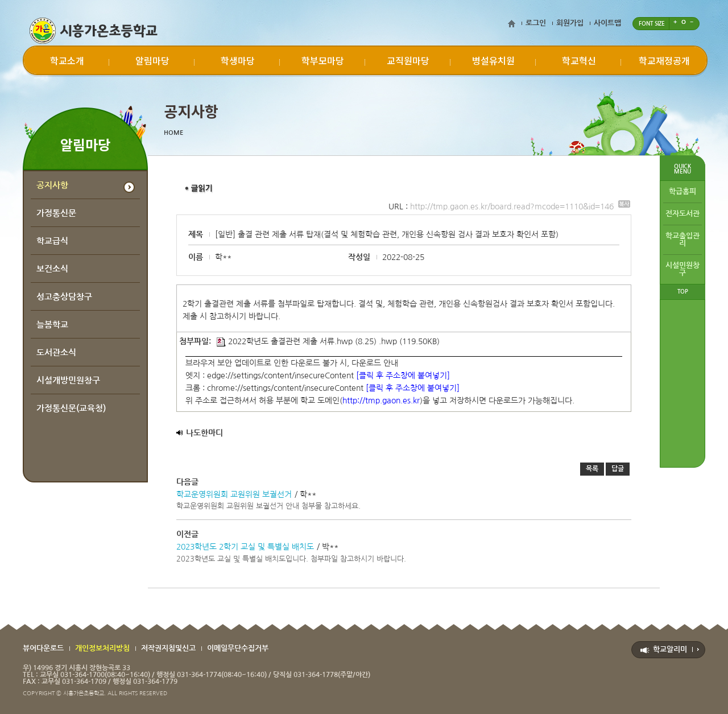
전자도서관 (682, 214)
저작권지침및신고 (168, 648)
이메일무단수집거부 (238, 648)
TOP (683, 292)
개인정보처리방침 (102, 648)
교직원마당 (408, 60)
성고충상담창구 (64, 297)
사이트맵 (607, 23)
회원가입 (570, 23)
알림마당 (152, 60)
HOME (173, 133)
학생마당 (238, 60)
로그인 (536, 23)
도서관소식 (56, 352)
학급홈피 (682, 191)
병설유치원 (493, 60)
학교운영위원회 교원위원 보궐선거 (234, 494)
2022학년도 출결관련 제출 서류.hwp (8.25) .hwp (307, 341)
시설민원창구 (682, 269)
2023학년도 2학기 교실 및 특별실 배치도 (245, 547)
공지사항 (52, 185)
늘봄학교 (52, 325)
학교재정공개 (664, 60)
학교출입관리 (682, 240)
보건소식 (52, 269)
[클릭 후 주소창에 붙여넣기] (403, 375)
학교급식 (52, 241)
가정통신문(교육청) (71, 408)
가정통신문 (56, 213)
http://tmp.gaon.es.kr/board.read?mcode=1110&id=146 (520, 207)
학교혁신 (579, 60)
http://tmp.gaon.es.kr (381, 401)
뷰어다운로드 (43, 648)
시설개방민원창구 (68, 380)
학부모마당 (323, 60)
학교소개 (67, 60)
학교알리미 (670, 649)
